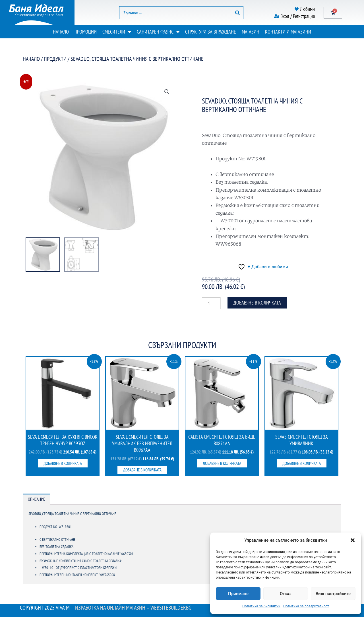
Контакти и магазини (288, 32)
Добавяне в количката (257, 303)
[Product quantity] (211, 303)
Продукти (55, 59)
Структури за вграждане (211, 32)
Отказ (286, 594)
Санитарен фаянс (158, 32)
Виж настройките (333, 594)
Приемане (238, 594)
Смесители (117, 32)
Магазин (251, 32)
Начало (61, 32)
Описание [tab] (36, 499)
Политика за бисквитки (261, 606)
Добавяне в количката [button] (63, 463)
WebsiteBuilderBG (171, 608)
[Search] (237, 13)
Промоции (86, 32)
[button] (353, 540)
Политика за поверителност (306, 606)
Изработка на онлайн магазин (110, 608)
